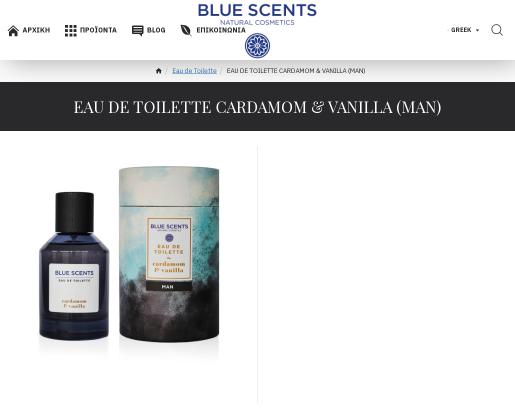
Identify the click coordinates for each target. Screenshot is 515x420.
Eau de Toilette (195, 71)
